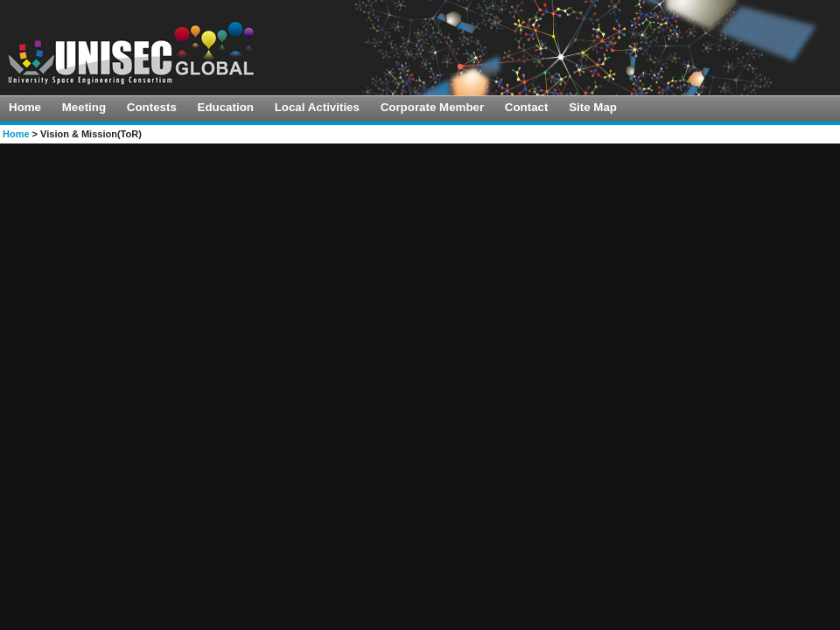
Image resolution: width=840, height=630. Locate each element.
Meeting (84, 107)
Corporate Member (433, 107)
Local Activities (317, 107)
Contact (527, 107)
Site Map (593, 107)
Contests (152, 107)
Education (226, 107)
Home (25, 107)
